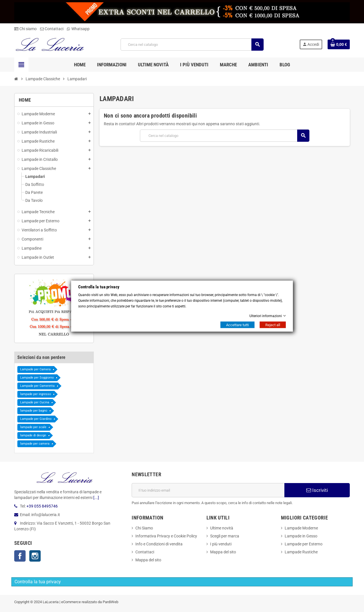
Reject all (273, 325)
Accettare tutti (237, 325)
